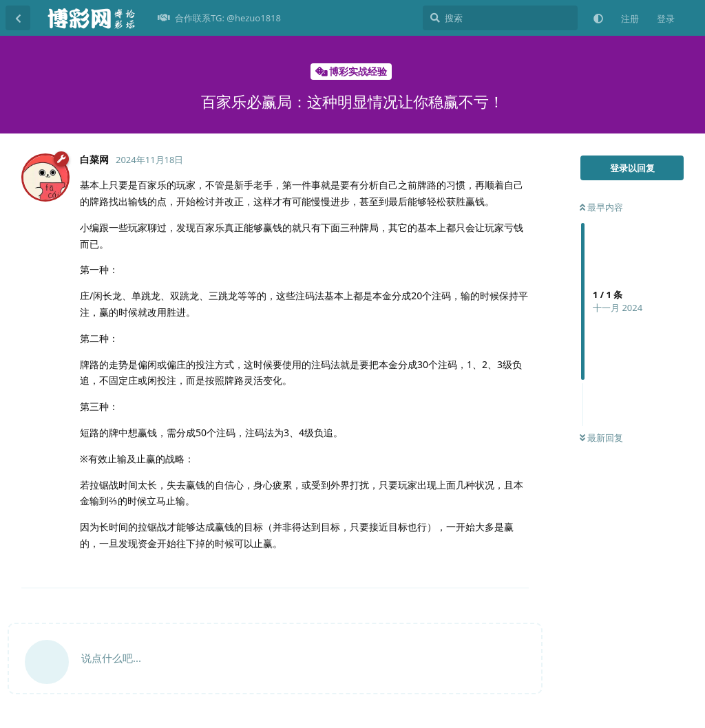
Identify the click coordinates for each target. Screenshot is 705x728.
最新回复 (601, 438)
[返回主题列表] (18, 18)
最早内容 (601, 207)
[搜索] (500, 18)
